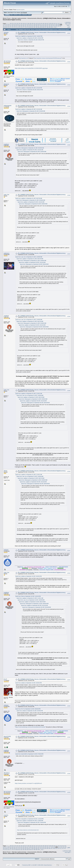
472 (13, 27)
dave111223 (7, 736)
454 (32, 26)
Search (16, 15)
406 (46, 23)
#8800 (69, 816)
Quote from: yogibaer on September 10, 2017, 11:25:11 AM (29, 394)
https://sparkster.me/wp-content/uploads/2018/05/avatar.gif (48, 58)
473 (15, 27)
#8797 (69, 751)
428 (34, 25)
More (29, 15)
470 (8, 27)
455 (34, 26)
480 (30, 27)
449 (21, 26)
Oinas (5, 471)
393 (17, 23)
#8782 (69, 62)
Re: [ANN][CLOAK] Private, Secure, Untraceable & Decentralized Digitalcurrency (42, 33)
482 (34, 27)
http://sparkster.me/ (23, 58)
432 (43, 25)
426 (30, 25)
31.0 (22, 13)
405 (44, 23)
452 (28, 26)
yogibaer (6, 144)
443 (8, 26)
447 (17, 26)
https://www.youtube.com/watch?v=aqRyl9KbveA (28, 783)
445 (13, 26)
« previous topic (68, 23)
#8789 (69, 391)
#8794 (69, 680)
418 (13, 25)
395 (22, 23)
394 (19, 23)
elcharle (6, 33)
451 (26, 26)
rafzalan (6, 550)
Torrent (25, 13)
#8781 (69, 33)
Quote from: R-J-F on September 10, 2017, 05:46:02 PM (28, 709)
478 (26, 27)
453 (30, 26)
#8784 (69, 106)
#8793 (69, 593)
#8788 (69, 317)
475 (19, 27)
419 (15, 25)
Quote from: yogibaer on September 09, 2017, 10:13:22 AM (29, 109)
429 (37, 25)
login (18, 10)
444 (10, 26)
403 (39, 23)
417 (10, 25)
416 (8, 25)
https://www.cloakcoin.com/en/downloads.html (28, 830)
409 (52, 23)
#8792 (69, 573)
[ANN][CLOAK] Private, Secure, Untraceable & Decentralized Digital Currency (30, 853)
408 (50, 23)
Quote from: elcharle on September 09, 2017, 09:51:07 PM (31, 40)
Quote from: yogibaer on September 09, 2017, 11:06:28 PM (30, 821)
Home (7, 15)
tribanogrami (8, 106)
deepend (6, 84)
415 (6, 25)
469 (6, 27)
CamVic (6, 815)
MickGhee (7, 773)
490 (52, 27)
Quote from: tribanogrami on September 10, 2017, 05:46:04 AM (30, 148)
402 (37, 23)
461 (47, 26)
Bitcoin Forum (7, 18)
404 (41, 23)
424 (26, 25)
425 (28, 25)
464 (54, 26)
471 (10, 27)
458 (41, 26)
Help (12, 15)
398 (28, 23)
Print (69, 27)
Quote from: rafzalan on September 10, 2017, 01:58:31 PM (28, 576)
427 (32, 25)
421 (19, 25)
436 (52, 25)
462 (50, 26)
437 (54, 25)
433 (45, 25)
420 (17, 25)
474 (17, 27)
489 (50, 27)
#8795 (69, 706)
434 (47, 25)
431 (41, 25)
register (23, 10)
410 (54, 23)
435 (50, 25)
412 (59, 23)
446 (15, 26)
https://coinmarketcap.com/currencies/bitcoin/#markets (30, 727)
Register (25, 15)
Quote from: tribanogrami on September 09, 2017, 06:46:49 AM (31, 111)
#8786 (69, 195)
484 (39, 27)
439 (58, 25)
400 (33, 23)
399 (30, 23)
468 (4, 27)
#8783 (69, 85)
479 (28, 27)
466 (58, 26)
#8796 (69, 737)
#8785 (69, 145)
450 (23, 26)
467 (61, 26)
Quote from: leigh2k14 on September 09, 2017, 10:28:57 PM (29, 36)
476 (21, 27)
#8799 (69, 792)
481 (32, 27)
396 (24, 23)
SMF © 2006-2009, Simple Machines (43, 865)
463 (52, 26)
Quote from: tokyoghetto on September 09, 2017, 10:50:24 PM (32, 822)
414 (4, 25)
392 (15, 23)
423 (23, 25)
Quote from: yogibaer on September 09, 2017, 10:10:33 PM (30, 38)
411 (57, 23)
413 (61, 23)
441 (4, 26)
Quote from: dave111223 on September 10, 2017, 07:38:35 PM (29, 754)
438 (56, 25)
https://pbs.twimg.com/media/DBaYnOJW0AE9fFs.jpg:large (31, 68)
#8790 (69, 472)
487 (45, 27)
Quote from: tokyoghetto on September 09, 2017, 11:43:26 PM (29, 819)
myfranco (7, 253)
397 (26, 23)
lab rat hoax (7, 61)
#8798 (69, 774)
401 (35, 23)
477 (23, 27)
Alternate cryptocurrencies (19, 18)
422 (21, 25)
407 (48, 23)
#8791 (69, 551)
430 (39, 25)
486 (43, 27)
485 (41, 27)
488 (47, 27)
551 (55, 27)
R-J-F (5, 679)
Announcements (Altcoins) (35, 18)
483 (37, 27)
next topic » (69, 24)
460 (45, 26)
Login (20, 15)
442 (6, 26)
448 (19, 26)
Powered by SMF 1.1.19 (28, 865)
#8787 (69, 254)
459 (43, 26)
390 (11, 23)
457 (39, 26)
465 (56, 26)
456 (37, 26)
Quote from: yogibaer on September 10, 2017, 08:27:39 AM (29, 198)
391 (13, 23)
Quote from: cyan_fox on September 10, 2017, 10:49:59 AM (29, 257)
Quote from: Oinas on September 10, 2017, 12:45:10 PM (28, 596)
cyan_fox (6, 195)
